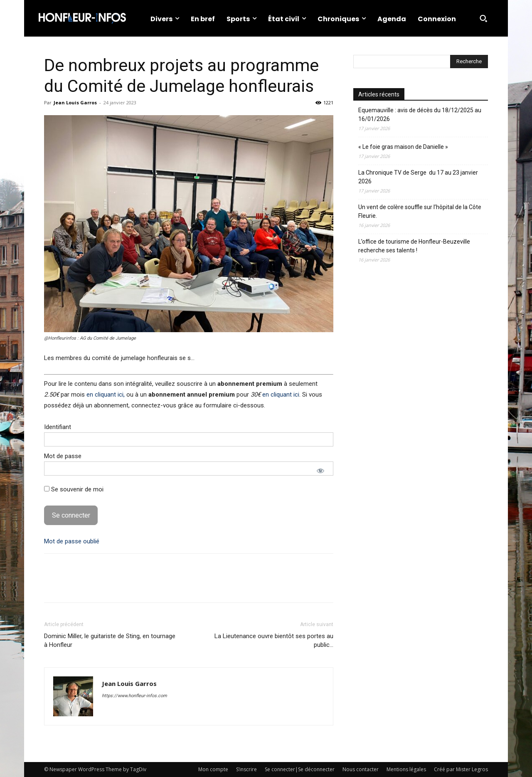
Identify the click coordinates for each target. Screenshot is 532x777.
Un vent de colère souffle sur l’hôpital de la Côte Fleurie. (420, 211)
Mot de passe (63, 456)
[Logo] (82, 18)
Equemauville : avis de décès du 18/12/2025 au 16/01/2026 (420, 115)
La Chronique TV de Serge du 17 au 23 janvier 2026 (418, 177)
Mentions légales (406, 769)
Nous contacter (361, 769)
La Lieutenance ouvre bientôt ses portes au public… (274, 640)
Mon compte (213, 769)
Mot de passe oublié (72, 541)
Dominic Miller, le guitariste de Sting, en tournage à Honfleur (110, 640)
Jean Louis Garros (75, 102)
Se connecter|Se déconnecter (300, 769)
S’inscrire (246, 769)
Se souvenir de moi (74, 489)
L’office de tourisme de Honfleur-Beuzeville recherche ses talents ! (414, 246)
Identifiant (58, 427)
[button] (483, 18)
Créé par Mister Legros (461, 769)
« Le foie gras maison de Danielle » (403, 147)
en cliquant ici (281, 395)
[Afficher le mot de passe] (320, 471)
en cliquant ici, (106, 395)
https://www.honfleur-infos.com (134, 696)
